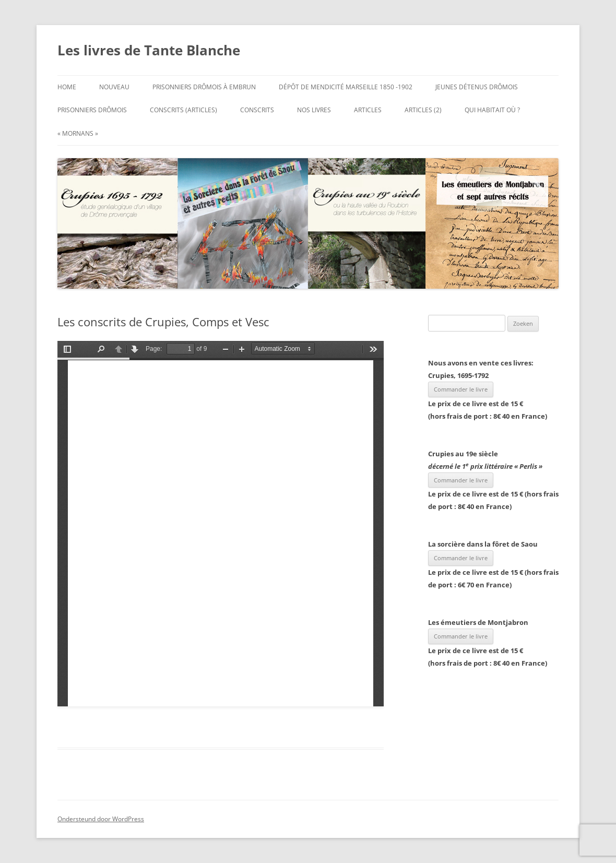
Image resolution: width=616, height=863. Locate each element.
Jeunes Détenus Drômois (477, 87)
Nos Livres (314, 110)
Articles (368, 110)
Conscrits (257, 110)
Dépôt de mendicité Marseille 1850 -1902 (346, 87)
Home (67, 87)
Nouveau (114, 87)
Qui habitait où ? (492, 110)
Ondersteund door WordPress (101, 819)
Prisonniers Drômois (92, 110)
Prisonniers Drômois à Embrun (204, 87)
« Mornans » (78, 133)
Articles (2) (423, 110)
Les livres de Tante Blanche (149, 50)
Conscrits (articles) (183, 110)
